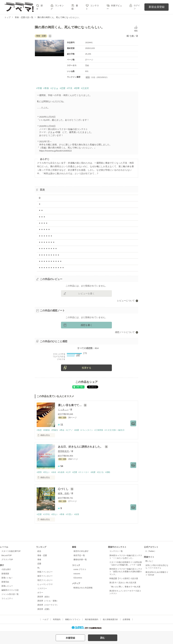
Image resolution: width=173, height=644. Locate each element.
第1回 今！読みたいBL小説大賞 (123, 583)
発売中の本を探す (81, 551)
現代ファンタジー (45, 580)
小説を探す (6, 569)
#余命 (54, 472)
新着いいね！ (7, 578)
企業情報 (126, 619)
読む (103, 638)
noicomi (77, 574)
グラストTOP (7, 560)
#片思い (69, 514)
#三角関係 (99, 430)
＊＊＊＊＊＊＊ (47, 243)
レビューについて (126, 301)
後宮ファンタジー (45, 576)
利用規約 (57, 619)
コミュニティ (7, 598)
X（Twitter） (151, 551)
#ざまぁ (54, 88)
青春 (39, 560)
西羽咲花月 (63, 451)
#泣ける (100, 472)
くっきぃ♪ (63, 409)
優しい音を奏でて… (70, 405)
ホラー (40, 593)
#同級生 (55, 430)
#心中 (68, 472)
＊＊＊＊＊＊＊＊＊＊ (50, 262)
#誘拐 (39, 472)
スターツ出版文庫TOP (11, 551)
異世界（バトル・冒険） (48, 601)
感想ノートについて (125, 332)
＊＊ (41, 211)
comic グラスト (80, 569)
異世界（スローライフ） (48, 605)
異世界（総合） (44, 597)
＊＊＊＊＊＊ (45, 236)
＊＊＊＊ (43, 223)
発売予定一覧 (79, 555)
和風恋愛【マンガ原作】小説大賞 (124, 578)
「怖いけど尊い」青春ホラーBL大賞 (125, 587)
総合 (39, 551)
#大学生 (46, 514)
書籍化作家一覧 (80, 560)
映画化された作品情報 (83, 588)
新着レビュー (7, 586)
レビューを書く (86, 294)
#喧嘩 (77, 88)
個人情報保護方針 (110, 619)
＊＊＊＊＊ (44, 230)
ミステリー (42, 588)
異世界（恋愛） (44, 609)
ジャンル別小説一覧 (10, 594)
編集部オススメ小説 (10, 590)
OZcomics (78, 578)
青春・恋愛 (42, 555)
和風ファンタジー (45, 572)
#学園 (39, 88)
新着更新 (5, 574)
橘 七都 (130, 36)
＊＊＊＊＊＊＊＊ (48, 249)
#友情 (77, 514)
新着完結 (5, 582)
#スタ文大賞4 (110, 430)
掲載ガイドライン (73, 619)
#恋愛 (62, 88)
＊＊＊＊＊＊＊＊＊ (49, 255)
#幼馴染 (46, 430)
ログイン (137, 7)
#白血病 (61, 472)
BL (39, 568)
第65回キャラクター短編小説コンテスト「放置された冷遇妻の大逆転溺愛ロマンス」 (126, 572)
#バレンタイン (87, 430)
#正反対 (85, 88)
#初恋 (39, 430)
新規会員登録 (157, 7)
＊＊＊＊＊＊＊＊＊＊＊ (51, 268)
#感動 (108, 472)
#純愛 (77, 430)
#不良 (70, 88)
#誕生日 (121, 430)
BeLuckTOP (7, 555)
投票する (86, 368)
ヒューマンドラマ (45, 584)
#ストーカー (84, 472)
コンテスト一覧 (116, 551)
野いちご (149, 561)
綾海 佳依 (63, 493)
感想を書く (86, 325)
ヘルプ (46, 619)
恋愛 (39, 564)
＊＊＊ (42, 217)
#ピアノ (69, 430)
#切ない (46, 472)
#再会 (62, 430)
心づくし (64, 489)
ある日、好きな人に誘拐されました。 (81, 447)
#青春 (46, 88)
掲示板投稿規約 (92, 619)
